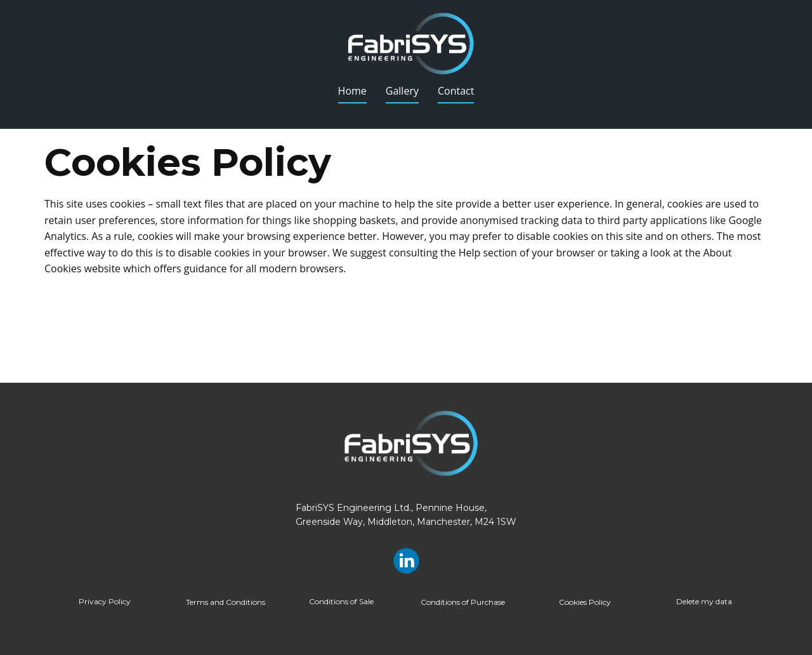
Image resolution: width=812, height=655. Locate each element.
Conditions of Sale (341, 601)
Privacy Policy (105, 601)
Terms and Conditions (226, 602)
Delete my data (704, 601)
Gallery (402, 91)
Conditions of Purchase (463, 602)
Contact (456, 91)
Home (352, 91)
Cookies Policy (585, 602)
